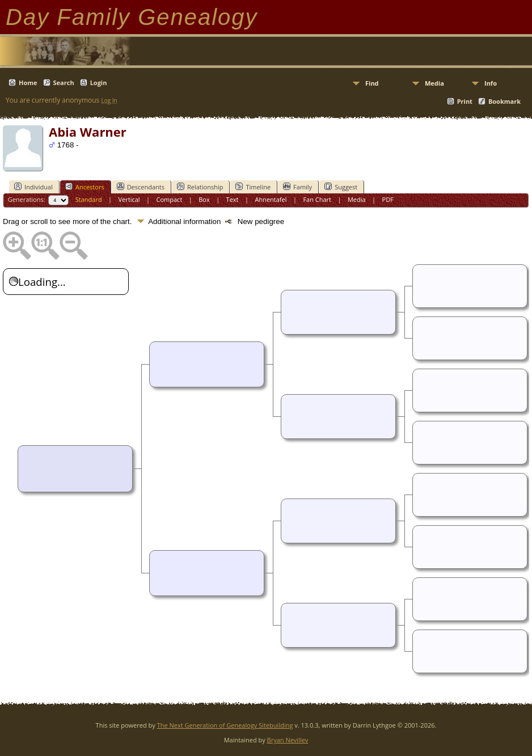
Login (99, 83)
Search (64, 83)
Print (465, 101)
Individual (33, 187)
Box (204, 199)
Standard (89, 199)
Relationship (200, 187)
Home (28, 83)
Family (297, 187)
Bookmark (504, 101)
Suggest (341, 187)
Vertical (129, 199)
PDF (388, 199)
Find (372, 83)
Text (233, 199)
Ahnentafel (271, 199)
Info (491, 83)
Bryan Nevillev (288, 740)
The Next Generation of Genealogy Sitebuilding (225, 725)
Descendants (141, 187)
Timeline (253, 187)
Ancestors (85, 187)
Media (434, 83)
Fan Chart (317, 199)
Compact (170, 199)
